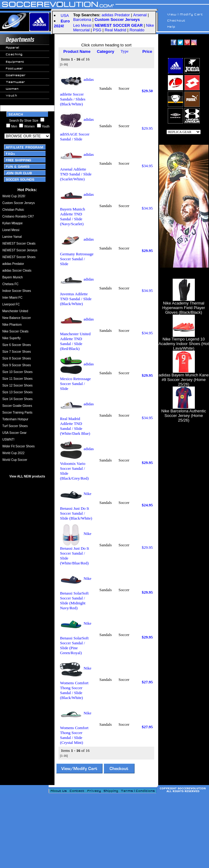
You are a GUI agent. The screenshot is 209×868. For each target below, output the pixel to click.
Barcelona (82, 20)
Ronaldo (137, 30)
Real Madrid (115, 30)
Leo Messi (82, 25)
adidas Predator (116, 15)
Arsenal (140, 15)
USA (65, 16)
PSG (97, 30)
